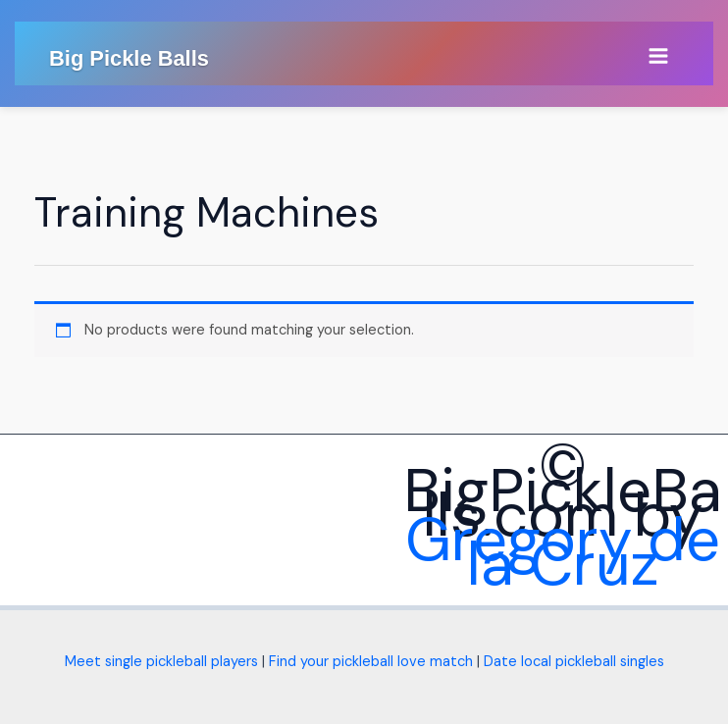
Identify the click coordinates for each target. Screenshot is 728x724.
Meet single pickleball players (161, 662)
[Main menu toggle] (658, 56)
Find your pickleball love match (371, 662)
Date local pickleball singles (574, 662)
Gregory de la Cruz (563, 551)
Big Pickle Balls (129, 58)
